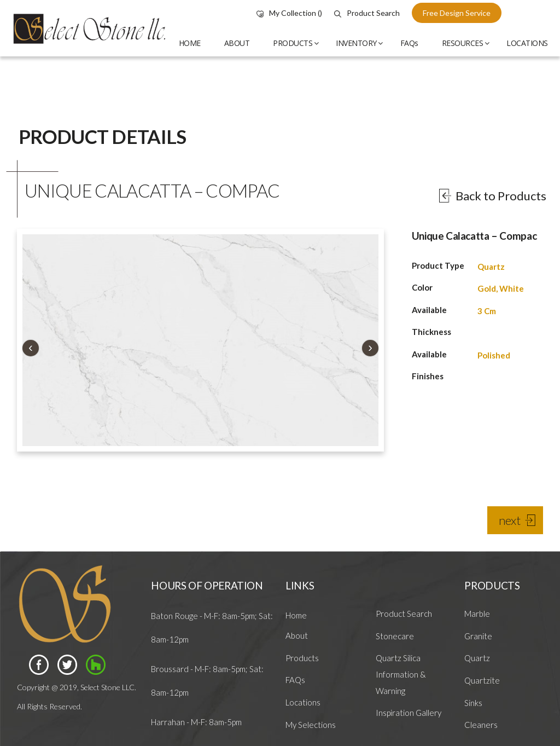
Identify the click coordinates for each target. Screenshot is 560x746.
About (297, 635)
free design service (457, 13)
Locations (303, 702)
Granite (478, 636)
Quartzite (482, 680)
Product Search (367, 13)
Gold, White (501, 288)
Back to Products (501, 196)
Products (302, 658)
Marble (477, 614)
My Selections (311, 725)
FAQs (295, 680)
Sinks (473, 703)
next (510, 520)
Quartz (491, 267)
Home (296, 615)
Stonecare (395, 636)
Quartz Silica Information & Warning (401, 674)
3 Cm (487, 311)
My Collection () (289, 13)
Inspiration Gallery (409, 713)
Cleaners (481, 725)
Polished (494, 355)
